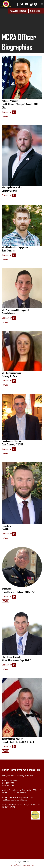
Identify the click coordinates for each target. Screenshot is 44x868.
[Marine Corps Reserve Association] (6, 4)
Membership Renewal (18, 11)
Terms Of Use (15, 865)
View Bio (6, 117)
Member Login (35, 11)
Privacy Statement (28, 865)
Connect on (9, 112)
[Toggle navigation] (42, 4)
